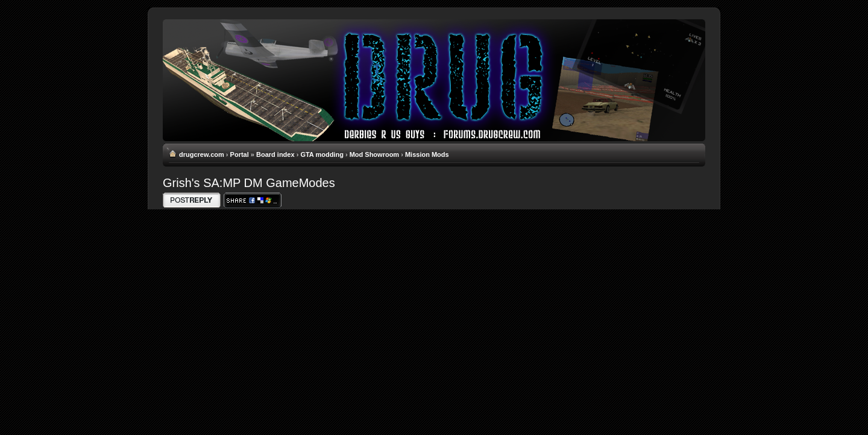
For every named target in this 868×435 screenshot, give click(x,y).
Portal (240, 154)
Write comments (192, 200)
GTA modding (322, 154)
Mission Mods (427, 154)
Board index (275, 154)
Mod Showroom (375, 154)
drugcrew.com (202, 154)
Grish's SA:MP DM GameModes (249, 183)
